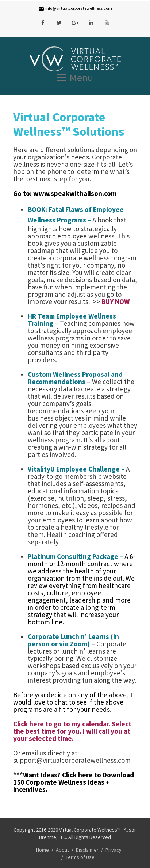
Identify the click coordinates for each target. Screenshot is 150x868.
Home (43, 850)
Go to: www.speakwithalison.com (66, 193)
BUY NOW (116, 301)
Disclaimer (87, 850)
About (62, 850)
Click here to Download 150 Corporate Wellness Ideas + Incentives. (74, 782)
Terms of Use (80, 857)
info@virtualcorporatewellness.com (79, 8)
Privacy (114, 850)
